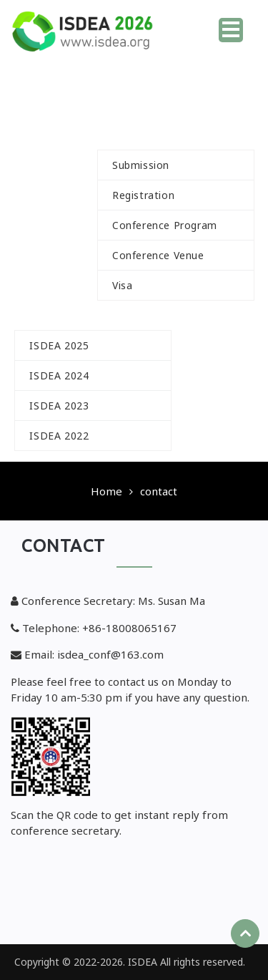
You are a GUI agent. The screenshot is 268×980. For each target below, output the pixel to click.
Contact (214, 436)
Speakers (54, 285)
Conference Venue (158, 255)
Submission (141, 165)
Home (186, 25)
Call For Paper (86, 106)
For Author (150, 135)
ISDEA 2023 (59, 406)
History (56, 315)
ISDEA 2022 (59, 436)
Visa (122, 285)
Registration (143, 195)
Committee (193, 106)
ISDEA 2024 (59, 375)
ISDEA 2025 (59, 345)
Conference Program (165, 225)
